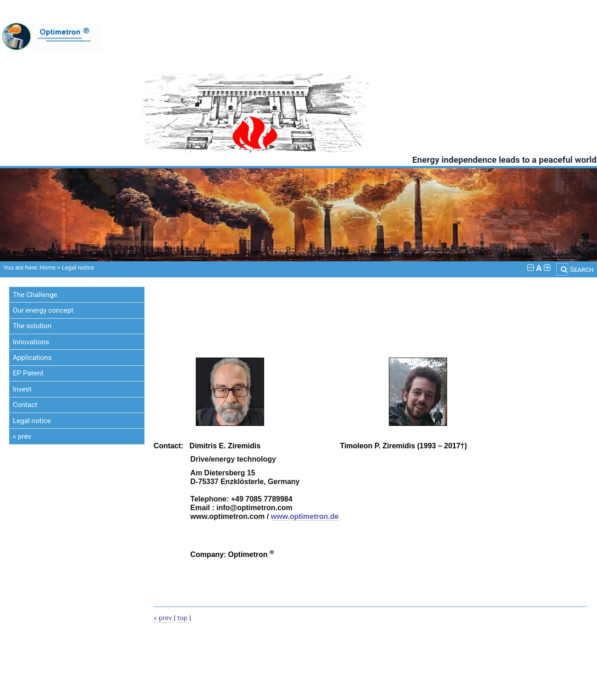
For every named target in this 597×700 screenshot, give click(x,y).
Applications (32, 358)
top (182, 618)
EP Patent (28, 373)
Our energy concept (43, 310)
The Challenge (35, 295)
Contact (25, 405)
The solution (32, 326)
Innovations (31, 342)
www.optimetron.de (305, 516)
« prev (22, 436)
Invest (22, 389)
